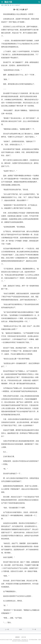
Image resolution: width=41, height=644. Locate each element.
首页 (2, 5)
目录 (20, 629)
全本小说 (24, 637)
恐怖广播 (7, 5)
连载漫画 (17, 637)
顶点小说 (8, 2)
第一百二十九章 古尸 (15, 5)
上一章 (7, 629)
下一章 (34, 629)
